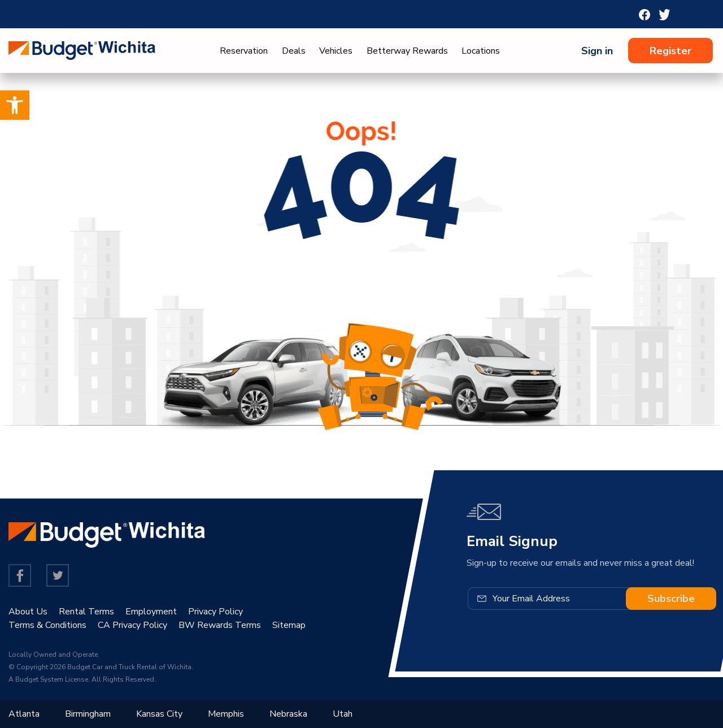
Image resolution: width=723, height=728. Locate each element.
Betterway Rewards (407, 51)
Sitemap (289, 625)
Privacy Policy (215, 612)
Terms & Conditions (47, 625)
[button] (15, 105)
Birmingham (88, 714)
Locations (481, 51)
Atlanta (24, 714)
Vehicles (336, 51)
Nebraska (288, 714)
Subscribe (671, 599)
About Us (28, 612)
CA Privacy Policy (132, 625)
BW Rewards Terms (220, 625)
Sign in (597, 51)
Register (670, 51)
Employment (151, 612)
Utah (343, 714)
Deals (294, 51)
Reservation (244, 51)
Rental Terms (86, 612)
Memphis (226, 714)
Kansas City (159, 714)
